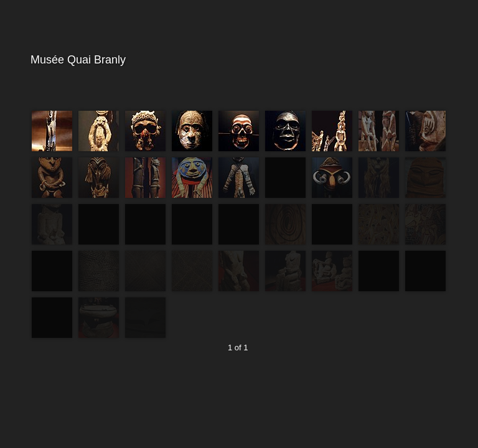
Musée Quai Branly (237, 60)
